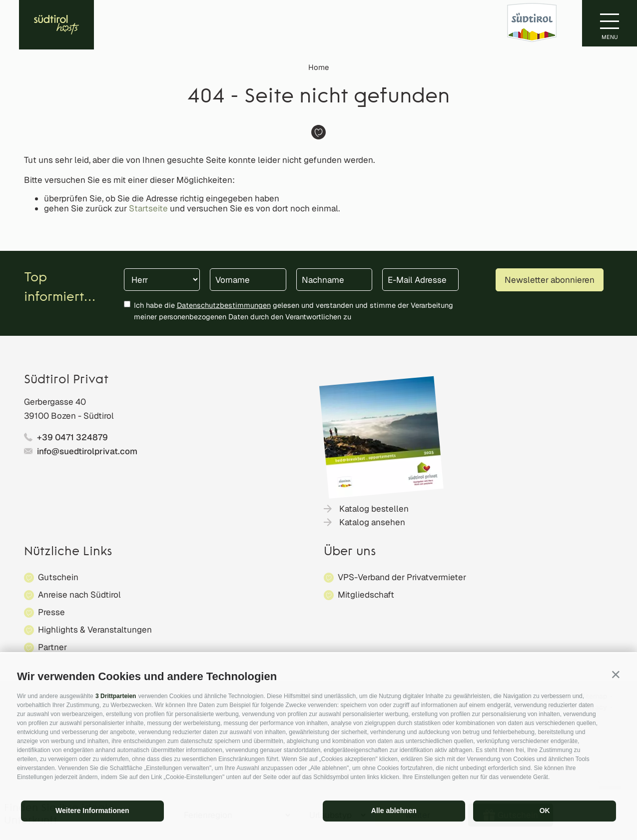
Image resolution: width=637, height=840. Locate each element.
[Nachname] (334, 280)
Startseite (148, 208)
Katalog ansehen (372, 522)
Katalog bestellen (374, 509)
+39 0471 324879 (72, 437)
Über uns (350, 552)
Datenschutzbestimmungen (224, 305)
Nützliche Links (68, 552)
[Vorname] (248, 280)
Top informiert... (60, 288)
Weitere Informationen (92, 811)
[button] (616, 674)
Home (318, 67)
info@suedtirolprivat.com (87, 451)
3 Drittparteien (116, 696)
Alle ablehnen (394, 811)
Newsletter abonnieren (550, 280)
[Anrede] (162, 280)
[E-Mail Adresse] (420, 280)
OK (545, 811)
